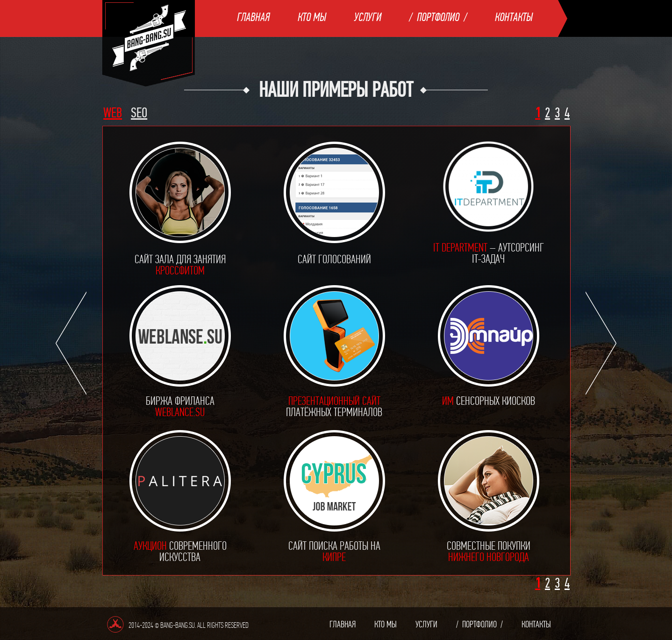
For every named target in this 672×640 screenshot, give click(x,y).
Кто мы (312, 17)
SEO (139, 113)
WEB (113, 113)
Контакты (514, 17)
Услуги (368, 17)
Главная (253, 17)
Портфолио (438, 17)
